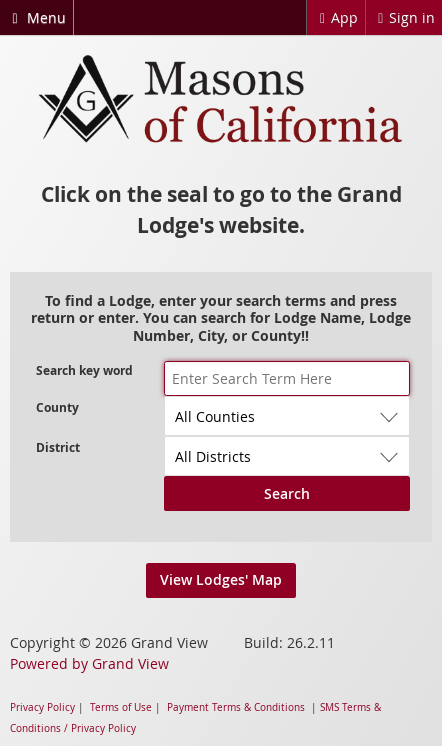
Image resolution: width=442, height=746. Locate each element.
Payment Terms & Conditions (236, 707)
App (335, 17)
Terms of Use (121, 707)
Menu (36, 17)
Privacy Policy (42, 707)
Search (287, 493)
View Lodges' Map (221, 579)
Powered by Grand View (89, 663)
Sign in (404, 17)
